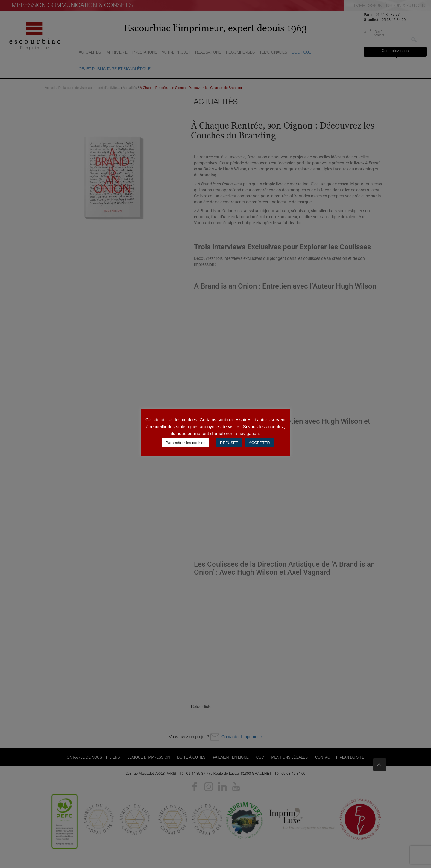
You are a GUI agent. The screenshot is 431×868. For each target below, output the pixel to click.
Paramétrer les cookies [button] (185, 443)
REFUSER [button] (229, 443)
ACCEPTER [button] (259, 443)
